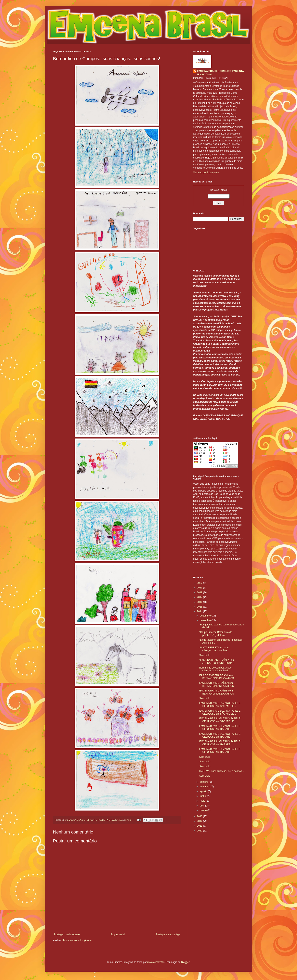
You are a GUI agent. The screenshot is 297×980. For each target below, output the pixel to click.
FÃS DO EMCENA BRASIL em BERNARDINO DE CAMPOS (217, 677)
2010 (200, 831)
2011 (200, 826)
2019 (200, 588)
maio (203, 801)
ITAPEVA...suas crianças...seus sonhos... (222, 771)
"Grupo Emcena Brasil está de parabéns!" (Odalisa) (216, 634)
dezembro (206, 616)
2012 (200, 821)
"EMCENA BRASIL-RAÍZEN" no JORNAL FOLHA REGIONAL (217, 661)
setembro (205, 787)
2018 (200, 593)
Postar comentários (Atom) (77, 940)
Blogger (185, 962)
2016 (200, 602)
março (204, 810)
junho (203, 796)
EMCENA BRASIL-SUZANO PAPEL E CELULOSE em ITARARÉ (220, 728)
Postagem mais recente (67, 934)
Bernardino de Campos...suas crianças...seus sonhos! (215, 669)
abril (203, 806)
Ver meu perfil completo (206, 173)
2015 (200, 607)
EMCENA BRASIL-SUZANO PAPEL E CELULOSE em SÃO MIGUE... (220, 704)
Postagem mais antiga (168, 934)
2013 (200, 816)
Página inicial (118, 934)
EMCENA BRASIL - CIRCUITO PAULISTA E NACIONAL (221, 73)
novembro (206, 620)
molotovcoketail (156, 962)
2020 (200, 583)
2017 (200, 597)
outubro (204, 782)
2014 (200, 611)
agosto (204, 791)
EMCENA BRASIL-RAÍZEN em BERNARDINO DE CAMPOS (217, 684)
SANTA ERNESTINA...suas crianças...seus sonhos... (214, 649)
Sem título (205, 655)
